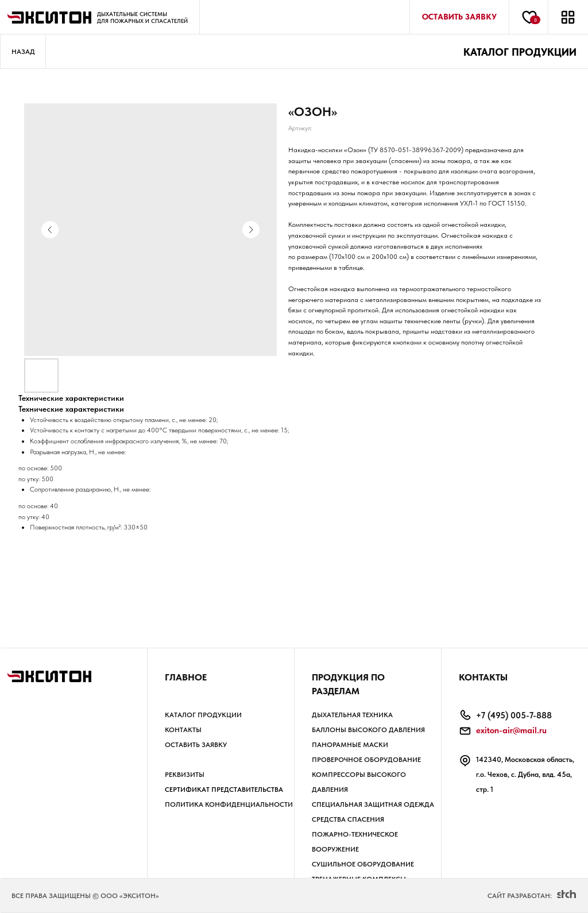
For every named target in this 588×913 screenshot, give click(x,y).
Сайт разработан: (520, 896)
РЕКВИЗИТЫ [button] (185, 775)
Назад (23, 52)
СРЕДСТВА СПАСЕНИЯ (348, 819)
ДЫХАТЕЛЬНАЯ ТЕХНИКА (352, 715)
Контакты (183, 730)
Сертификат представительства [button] (224, 790)
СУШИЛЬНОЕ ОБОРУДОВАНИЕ (363, 864)
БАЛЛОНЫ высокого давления (368, 730)
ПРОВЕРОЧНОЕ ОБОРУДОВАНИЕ (366, 760)
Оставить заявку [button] (196, 745)
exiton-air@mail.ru (511, 730)
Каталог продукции (203, 715)
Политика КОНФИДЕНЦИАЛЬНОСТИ (229, 804)
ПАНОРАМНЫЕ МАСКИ (350, 745)
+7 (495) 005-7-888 (514, 715)
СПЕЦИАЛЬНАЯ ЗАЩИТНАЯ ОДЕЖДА (373, 804)
